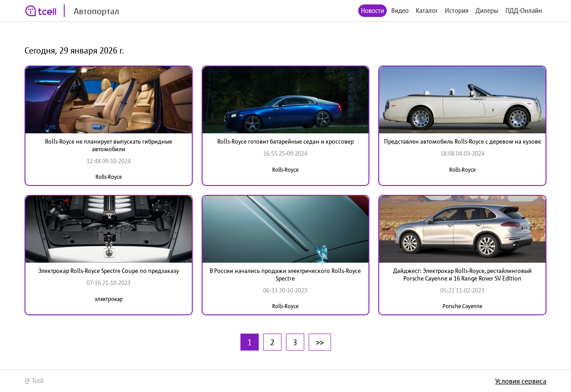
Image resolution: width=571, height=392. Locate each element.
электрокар (109, 299)
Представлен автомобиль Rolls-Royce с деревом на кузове (463, 141)
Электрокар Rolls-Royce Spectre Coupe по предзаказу (109, 271)
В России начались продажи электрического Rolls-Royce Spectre (285, 274)
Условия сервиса (521, 381)
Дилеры (487, 10)
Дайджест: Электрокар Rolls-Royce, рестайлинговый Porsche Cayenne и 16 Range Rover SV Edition (462, 274)
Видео (400, 10)
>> (320, 342)
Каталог (427, 10)
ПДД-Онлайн (524, 10)
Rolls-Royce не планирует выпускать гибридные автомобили (109, 145)
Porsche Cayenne (462, 306)
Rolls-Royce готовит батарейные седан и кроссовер (285, 141)
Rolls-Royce (109, 177)
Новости (372, 10)
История (457, 10)
